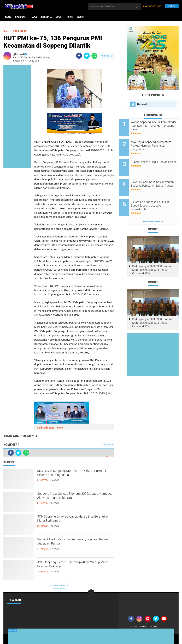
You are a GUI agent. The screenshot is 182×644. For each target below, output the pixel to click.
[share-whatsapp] (94, 56)
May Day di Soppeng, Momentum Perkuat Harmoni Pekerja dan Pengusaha (69, 477)
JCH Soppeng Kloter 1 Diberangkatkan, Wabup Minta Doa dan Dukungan (74, 566)
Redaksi (146, 627)
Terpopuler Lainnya (153, 208)
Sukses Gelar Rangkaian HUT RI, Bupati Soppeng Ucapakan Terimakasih (157, 195)
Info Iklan (157, 627)
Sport (59, 17)
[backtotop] (91, 593)
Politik (43, 613)
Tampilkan (108, 445)
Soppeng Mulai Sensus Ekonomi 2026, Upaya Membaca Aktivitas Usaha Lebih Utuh (75, 500)
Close (13, 630)
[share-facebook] (79, 56)
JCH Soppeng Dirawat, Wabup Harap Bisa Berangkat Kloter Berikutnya (72, 520)
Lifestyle (47, 17)
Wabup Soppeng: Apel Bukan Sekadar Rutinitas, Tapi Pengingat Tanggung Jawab (157, 126)
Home (8, 17)
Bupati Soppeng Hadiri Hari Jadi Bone (155, 159)
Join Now (134, 627)
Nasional (20, 17)
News (70, 17)
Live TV (171, 6)
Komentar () (107, 56)
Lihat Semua (59, 586)
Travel (33, 17)
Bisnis (80, 17)
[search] (114, 6)
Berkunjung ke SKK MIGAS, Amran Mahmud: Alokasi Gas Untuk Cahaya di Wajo (153, 257)
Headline (44, 609)
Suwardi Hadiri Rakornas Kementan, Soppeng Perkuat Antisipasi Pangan (72, 543)
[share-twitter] (87, 56)
